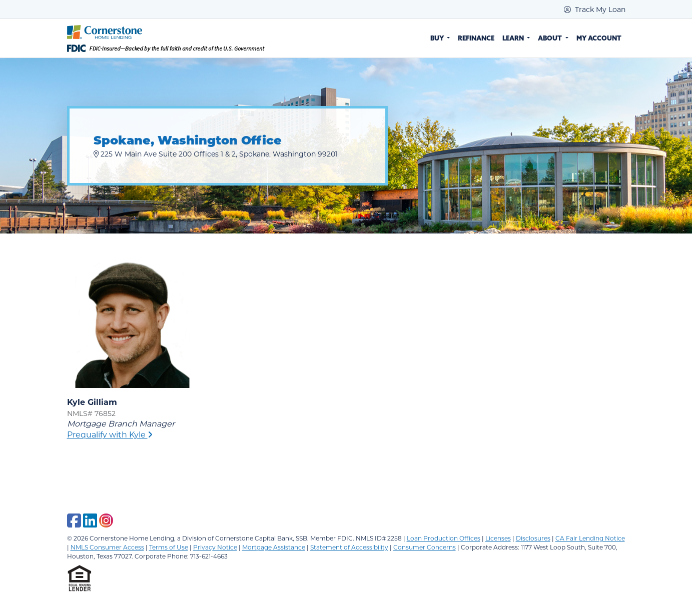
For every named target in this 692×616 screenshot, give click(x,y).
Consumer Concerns (425, 547)
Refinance (476, 38)
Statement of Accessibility (349, 547)
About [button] (551, 38)
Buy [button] (438, 38)
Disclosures (533, 538)
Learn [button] (514, 38)
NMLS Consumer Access (107, 547)
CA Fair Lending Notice (590, 538)
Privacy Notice (215, 547)
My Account (599, 38)
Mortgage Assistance (274, 547)
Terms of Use (169, 547)
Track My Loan (595, 9)
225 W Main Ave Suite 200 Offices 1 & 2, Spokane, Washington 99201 (216, 154)
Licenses (498, 538)
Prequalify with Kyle (110, 434)
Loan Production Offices (444, 538)
